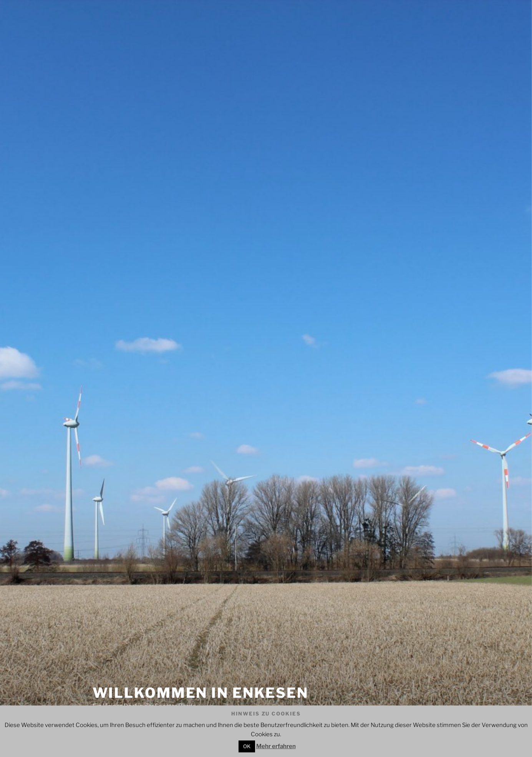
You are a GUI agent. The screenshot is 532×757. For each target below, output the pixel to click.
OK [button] (247, 746)
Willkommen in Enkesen (201, 693)
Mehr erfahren (276, 746)
